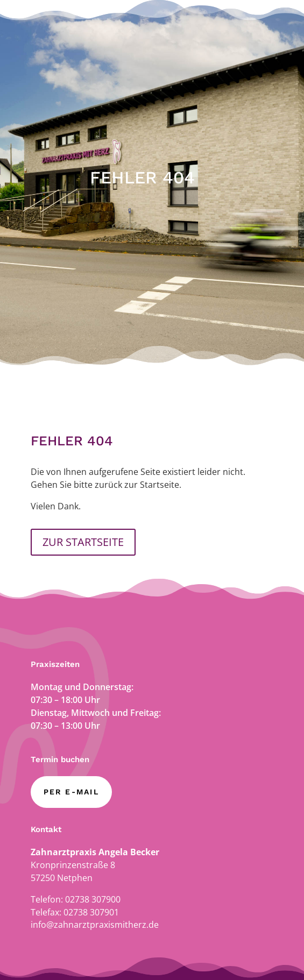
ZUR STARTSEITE (83, 542)
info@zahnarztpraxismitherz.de (95, 925)
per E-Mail (71, 792)
